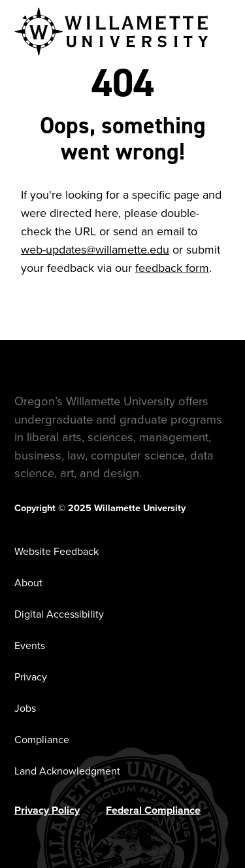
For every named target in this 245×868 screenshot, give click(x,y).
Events (30, 645)
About (28, 583)
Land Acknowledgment (67, 771)
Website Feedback (57, 551)
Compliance (42, 740)
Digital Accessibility (59, 614)
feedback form (172, 268)
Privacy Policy (47, 810)
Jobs (25, 708)
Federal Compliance (153, 810)
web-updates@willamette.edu (95, 250)
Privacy (31, 677)
